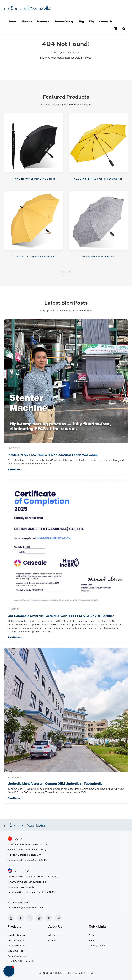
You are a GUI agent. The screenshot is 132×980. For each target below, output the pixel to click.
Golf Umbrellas (16, 940)
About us (26, 21)
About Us (53, 935)
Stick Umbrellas (17, 945)
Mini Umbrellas (16, 951)
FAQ (92, 21)
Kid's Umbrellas (17, 956)
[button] (62, 272)
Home (13, 21)
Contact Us (106, 21)
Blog (81, 21)
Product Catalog (64, 21)
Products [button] (43, 21)
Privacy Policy (97, 945)
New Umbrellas (16, 935)
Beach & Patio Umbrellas (21, 961)
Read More (15, 470)
